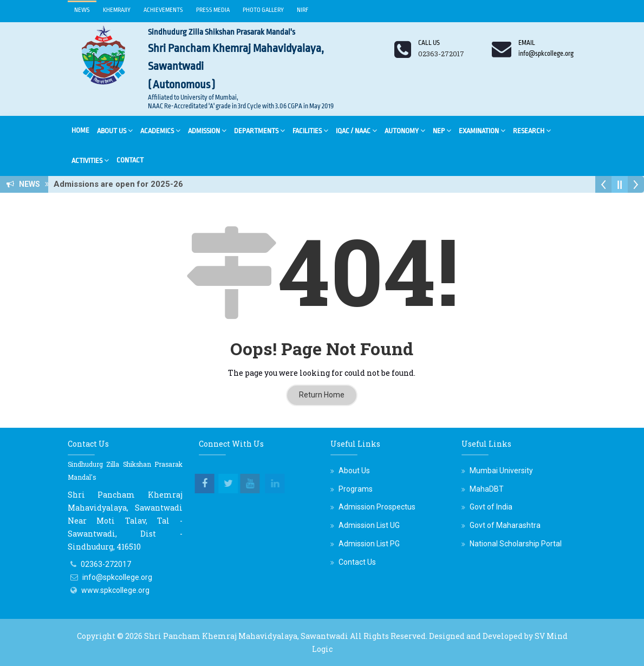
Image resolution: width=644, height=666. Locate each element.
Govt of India (491, 507)
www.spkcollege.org (115, 590)
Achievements (163, 10)
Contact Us (357, 562)
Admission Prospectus (377, 507)
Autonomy (405, 130)
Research (532, 130)
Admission (207, 130)
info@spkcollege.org (117, 577)
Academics (160, 130)
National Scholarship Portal (516, 544)
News (82, 10)
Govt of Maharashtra (505, 525)
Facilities (310, 130)
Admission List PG (369, 544)
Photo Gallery (263, 10)
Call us (429, 43)
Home (80, 130)
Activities (90, 160)
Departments (259, 130)
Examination (482, 130)
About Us (115, 130)
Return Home (322, 395)
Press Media (213, 10)
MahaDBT (487, 489)
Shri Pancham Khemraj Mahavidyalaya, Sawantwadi (246, 636)
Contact (130, 160)
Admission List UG (369, 525)
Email (527, 43)
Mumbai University (501, 471)
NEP (442, 130)
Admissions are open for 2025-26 (122, 184)
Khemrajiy (117, 10)
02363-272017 (106, 564)
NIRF (303, 10)
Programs (356, 489)
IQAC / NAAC (356, 130)
